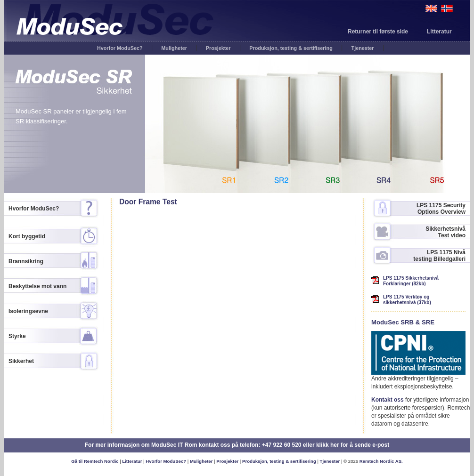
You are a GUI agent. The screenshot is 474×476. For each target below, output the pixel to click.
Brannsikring (26, 261)
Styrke (17, 336)
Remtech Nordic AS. (381, 461)
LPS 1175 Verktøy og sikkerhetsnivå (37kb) (407, 300)
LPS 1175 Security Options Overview (441, 209)
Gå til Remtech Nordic (95, 461)
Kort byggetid (27, 236)
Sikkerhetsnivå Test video (445, 232)
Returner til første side (378, 32)
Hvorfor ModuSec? (120, 48)
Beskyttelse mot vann (37, 286)
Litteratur (439, 32)
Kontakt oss (388, 400)
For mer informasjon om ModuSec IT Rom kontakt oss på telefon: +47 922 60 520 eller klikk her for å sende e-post (237, 445)
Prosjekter (218, 48)
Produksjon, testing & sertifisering (291, 48)
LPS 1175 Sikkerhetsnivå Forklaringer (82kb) (411, 281)
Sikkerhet (21, 361)
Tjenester (363, 48)
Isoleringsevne (28, 311)
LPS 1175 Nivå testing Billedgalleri (439, 256)
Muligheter (174, 48)
